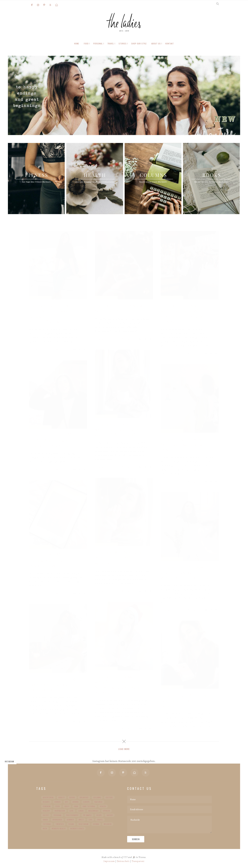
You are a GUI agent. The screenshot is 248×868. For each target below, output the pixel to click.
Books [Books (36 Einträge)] (72, 797)
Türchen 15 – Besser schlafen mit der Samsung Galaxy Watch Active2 (119, 684)
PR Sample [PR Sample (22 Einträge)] (87, 815)
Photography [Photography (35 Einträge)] (72, 815)
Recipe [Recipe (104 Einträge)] (99, 815)
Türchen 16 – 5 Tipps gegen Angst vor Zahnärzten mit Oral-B (184, 572)
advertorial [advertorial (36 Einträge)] (48, 797)
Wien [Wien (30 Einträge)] (45, 829)
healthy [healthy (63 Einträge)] (46, 811)
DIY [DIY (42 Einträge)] (67, 802)
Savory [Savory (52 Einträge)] (110, 815)
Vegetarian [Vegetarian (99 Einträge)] (84, 824)
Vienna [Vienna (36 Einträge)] (96, 824)
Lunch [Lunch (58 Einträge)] (81, 811)
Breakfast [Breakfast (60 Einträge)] (84, 797)
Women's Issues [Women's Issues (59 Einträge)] (77, 829)
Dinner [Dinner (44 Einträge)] (57, 802)
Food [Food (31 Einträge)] (58, 806)
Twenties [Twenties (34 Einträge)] (60, 824)
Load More (124, 749)
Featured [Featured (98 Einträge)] (98, 802)
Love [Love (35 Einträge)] (72, 811)
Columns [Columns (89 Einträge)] (97, 797)
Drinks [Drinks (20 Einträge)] (76, 802)
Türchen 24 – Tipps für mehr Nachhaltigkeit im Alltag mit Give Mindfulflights (54, 313)
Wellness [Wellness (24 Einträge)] (108, 824)
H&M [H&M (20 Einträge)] (76, 806)
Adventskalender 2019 (40, 297)
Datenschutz (123, 861)
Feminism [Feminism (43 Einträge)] (47, 806)
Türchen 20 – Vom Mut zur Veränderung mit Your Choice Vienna (53, 440)
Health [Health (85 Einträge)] (103, 806)
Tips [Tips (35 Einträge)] (90, 820)
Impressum (109, 861)
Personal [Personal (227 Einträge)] (58, 815)
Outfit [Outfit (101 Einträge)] (46, 815)
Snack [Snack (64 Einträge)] (45, 820)
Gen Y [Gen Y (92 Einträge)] (67, 806)
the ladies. (34, 349)
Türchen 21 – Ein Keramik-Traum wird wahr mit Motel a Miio (118, 429)
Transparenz (138, 861)
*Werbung (59, 349)
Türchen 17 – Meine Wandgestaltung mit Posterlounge (50, 560)
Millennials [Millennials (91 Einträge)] (93, 811)
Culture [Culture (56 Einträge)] (109, 797)
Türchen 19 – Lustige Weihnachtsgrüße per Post (183, 444)
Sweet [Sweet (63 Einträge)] (81, 820)
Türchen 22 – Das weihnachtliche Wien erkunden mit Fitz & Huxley (182, 313)
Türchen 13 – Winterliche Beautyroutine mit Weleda (186, 700)
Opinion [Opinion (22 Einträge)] (106, 811)
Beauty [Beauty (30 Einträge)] (62, 797)
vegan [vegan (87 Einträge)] (71, 824)
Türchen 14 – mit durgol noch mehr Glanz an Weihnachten (54, 684)
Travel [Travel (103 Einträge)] (100, 820)
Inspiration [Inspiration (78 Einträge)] (60, 811)
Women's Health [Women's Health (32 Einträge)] (59, 829)
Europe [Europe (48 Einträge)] (86, 802)
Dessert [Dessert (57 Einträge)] (46, 802)
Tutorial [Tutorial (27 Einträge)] (47, 824)
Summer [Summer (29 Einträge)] (70, 820)
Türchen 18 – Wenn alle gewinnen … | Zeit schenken (119, 557)
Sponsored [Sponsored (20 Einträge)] (57, 820)
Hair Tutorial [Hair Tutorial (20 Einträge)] (89, 806)
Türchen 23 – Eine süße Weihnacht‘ (119, 308)
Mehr (56, 126)
